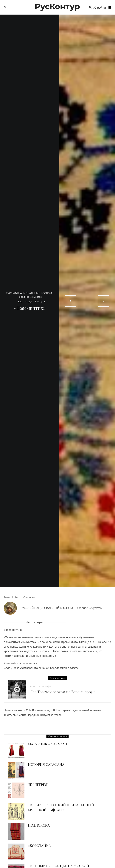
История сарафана (46, 764)
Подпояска (39, 825)
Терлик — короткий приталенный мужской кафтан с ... (61, 807)
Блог (21, 301)
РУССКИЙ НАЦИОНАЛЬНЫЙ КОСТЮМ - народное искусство (61, 608)
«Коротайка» (40, 846)
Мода (29, 301)
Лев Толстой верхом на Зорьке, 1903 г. (63, 692)
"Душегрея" (38, 784)
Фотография (45, 687)
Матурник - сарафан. (48, 744)
